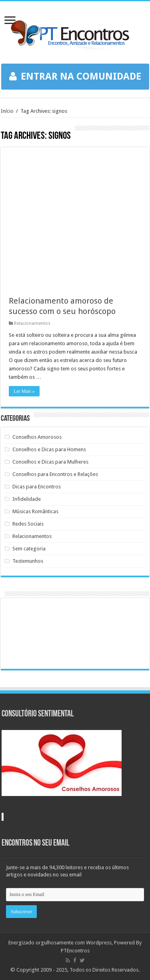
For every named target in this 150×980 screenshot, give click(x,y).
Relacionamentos (32, 323)
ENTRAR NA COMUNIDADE (75, 76)
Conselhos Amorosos (37, 437)
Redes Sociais (28, 524)
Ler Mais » (24, 391)
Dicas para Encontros (37, 487)
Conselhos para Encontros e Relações (55, 474)
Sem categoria (29, 549)
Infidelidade (27, 499)
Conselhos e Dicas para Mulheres (50, 462)
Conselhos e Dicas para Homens (49, 449)
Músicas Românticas (35, 511)
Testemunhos (28, 561)
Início (7, 111)
